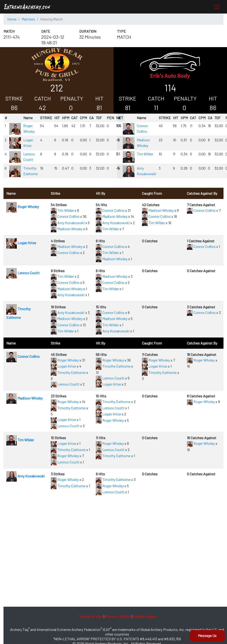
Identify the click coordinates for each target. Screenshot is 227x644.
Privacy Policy (118, 616)
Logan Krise (21, 243)
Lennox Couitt (23, 273)
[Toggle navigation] (217, 7)
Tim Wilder (145, 154)
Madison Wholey (67, 229)
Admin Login (144, 616)
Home (12, 19)
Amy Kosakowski (68, 223)
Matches (28, 19)
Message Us (207, 635)
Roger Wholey (23, 207)
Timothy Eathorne (68, 372)
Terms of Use (91, 616)
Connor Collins (65, 216)
